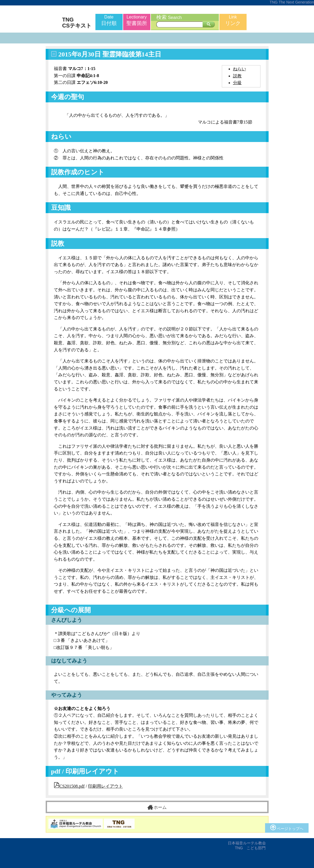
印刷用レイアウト (105, 786)
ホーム (157, 807)
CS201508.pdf (72, 786)
